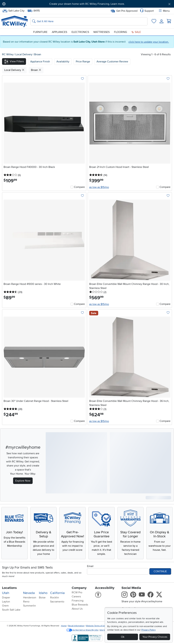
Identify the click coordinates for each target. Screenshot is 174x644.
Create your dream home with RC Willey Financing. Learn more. (87, 4)
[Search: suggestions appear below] (89, 21)
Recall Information (76, 626)
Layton (6, 602)
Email (90, 566)
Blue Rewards (80, 605)
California (57, 593)
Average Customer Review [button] (112, 62)
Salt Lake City (13, 11)
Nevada (29, 593)
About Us (77, 609)
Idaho (43, 593)
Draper (6, 598)
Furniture (40, 32)
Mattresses (102, 32)
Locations (9, 588)
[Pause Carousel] (4, 4)
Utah (6, 593)
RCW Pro (77, 592)
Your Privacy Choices (155, 637)
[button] (14, 61)
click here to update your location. (149, 42)
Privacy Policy (149, 630)
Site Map (104, 630)
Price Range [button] (83, 62)
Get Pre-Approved (124, 11)
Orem (5, 606)
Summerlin (29, 606)
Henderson (30, 598)
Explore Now (23, 481)
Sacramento (57, 602)
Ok (123, 637)
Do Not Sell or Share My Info (82, 630)
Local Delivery (24, 54)
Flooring (120, 32)
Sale (136, 32)
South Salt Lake (11, 610)
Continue (160, 571)
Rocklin (55, 598)
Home (64, 626)
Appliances (59, 32)
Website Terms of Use (96, 626)
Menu (164, 11)
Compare (79, 187)
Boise (42, 598)
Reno (26, 602)
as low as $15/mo (99, 187)
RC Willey (8, 54)
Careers (76, 597)
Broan (38, 54)
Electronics (80, 32)
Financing (78, 601)
